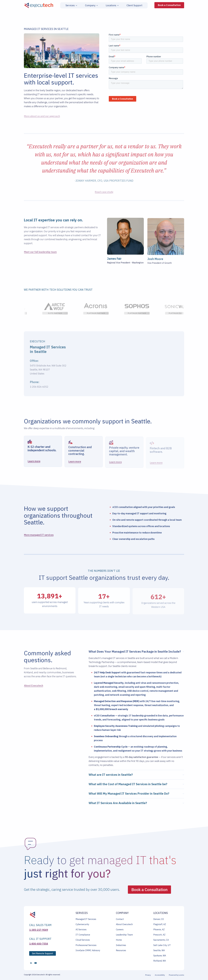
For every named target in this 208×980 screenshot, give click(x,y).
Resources (121, 950)
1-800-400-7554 (39, 944)
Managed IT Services (86, 919)
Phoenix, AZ (159, 929)
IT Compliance (83, 935)
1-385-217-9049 (39, 930)
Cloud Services (83, 940)
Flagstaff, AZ (160, 924)
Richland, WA (160, 961)
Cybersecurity (82, 924)
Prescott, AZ (159, 935)
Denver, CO (159, 919)
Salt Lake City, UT (162, 945)
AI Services (81, 929)
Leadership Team (124, 935)
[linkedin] (31, 963)
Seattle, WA (159, 950)
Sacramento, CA (161, 940)
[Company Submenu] (97, 5)
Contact (120, 919)
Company (90, 5)
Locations (111, 5)
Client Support (134, 5)
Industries (121, 945)
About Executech (124, 924)
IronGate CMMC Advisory (88, 950)
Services (70, 5)
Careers (120, 929)
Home (119, 940)
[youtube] (36, 963)
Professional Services (86, 945)
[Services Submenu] (76, 5)
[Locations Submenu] (117, 5)
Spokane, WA (160, 956)
